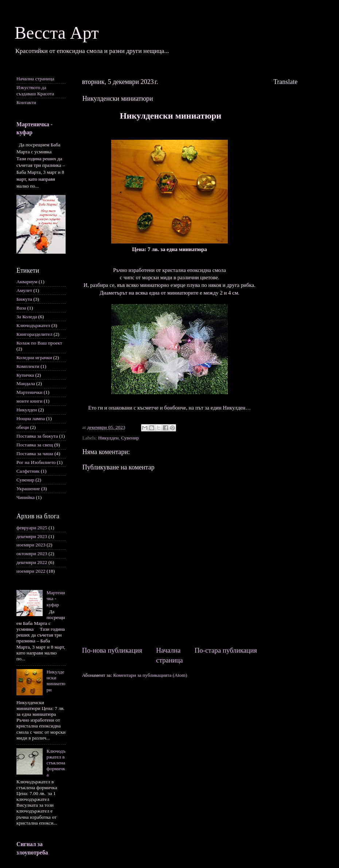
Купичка (25, 375)
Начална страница (35, 79)
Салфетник (28, 471)
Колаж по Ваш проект (39, 343)
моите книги (30, 401)
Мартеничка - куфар (56, 598)
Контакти (26, 102)
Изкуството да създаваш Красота (35, 90)
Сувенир (130, 438)
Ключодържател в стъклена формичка (56, 763)
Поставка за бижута (37, 436)
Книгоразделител (34, 334)
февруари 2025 (32, 528)
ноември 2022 (31, 571)
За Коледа (27, 317)
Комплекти (28, 366)
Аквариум (27, 282)
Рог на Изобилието (36, 462)
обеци (23, 427)
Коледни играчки (34, 358)
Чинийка (26, 497)
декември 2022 (32, 562)
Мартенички (29, 392)
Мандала (26, 383)
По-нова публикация (112, 650)
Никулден (108, 438)
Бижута (24, 299)
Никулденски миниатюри (56, 681)
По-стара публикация (226, 650)
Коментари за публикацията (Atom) (150, 675)
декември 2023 (32, 536)
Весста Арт (57, 33)
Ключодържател (33, 325)
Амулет (24, 290)
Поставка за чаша (35, 454)
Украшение (28, 489)
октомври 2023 (32, 554)
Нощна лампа (31, 418)
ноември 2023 (31, 545)
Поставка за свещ (35, 445)
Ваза (21, 308)
